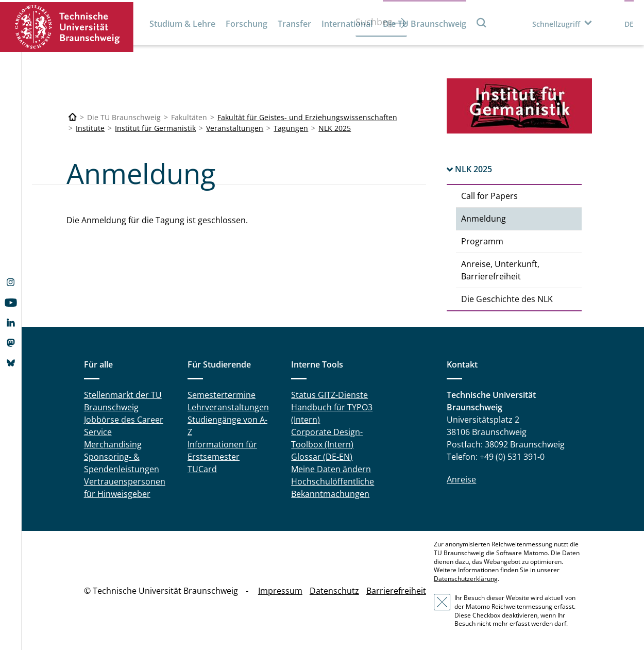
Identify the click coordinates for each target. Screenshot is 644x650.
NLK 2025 (335, 128)
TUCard (202, 469)
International (347, 24)
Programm (482, 241)
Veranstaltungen (235, 128)
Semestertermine (222, 395)
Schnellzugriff (556, 24)
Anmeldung (484, 219)
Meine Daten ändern (331, 469)
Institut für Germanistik (155, 128)
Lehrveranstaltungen (228, 407)
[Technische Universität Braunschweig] (73, 117)
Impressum (280, 591)
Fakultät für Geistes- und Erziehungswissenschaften (307, 117)
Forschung (247, 24)
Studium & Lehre (182, 24)
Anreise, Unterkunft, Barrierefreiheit (500, 270)
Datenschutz (334, 591)
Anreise (461, 479)
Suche (482, 22)
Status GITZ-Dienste (329, 395)
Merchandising (113, 444)
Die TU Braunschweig (425, 24)
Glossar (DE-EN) (322, 457)
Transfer (294, 24)
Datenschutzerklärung (466, 579)
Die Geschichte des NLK (507, 299)
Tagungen (291, 128)
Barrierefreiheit (396, 591)
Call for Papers (489, 196)
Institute (90, 128)
